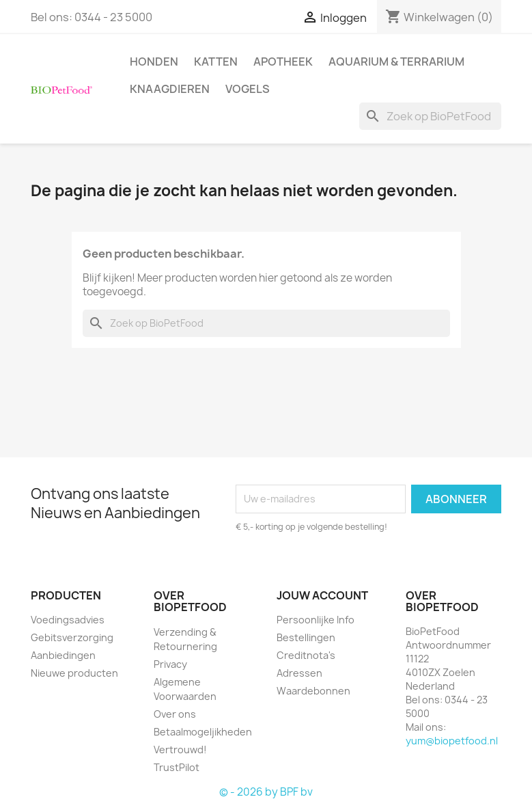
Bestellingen (306, 637)
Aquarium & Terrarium (396, 62)
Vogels (248, 89)
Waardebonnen (313, 691)
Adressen (299, 673)
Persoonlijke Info (316, 620)
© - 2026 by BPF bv (266, 792)
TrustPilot (177, 767)
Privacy (170, 664)
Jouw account (322, 595)
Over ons (175, 714)
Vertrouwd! (180, 750)
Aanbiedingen (63, 655)
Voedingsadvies (68, 620)
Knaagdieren (170, 89)
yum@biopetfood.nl (452, 741)
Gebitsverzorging (72, 637)
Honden (154, 62)
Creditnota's (306, 655)
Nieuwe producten (74, 673)
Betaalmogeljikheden (203, 732)
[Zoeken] (430, 116)
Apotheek (283, 62)
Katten (216, 62)
